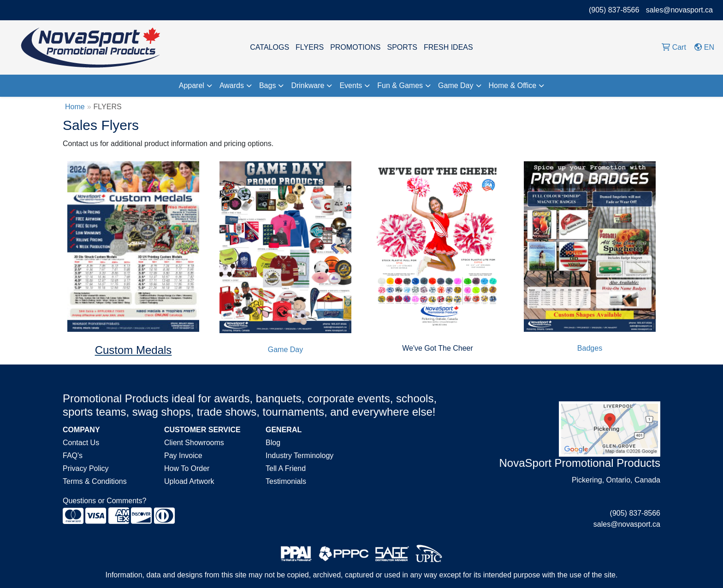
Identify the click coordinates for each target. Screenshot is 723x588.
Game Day (285, 350)
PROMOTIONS (355, 47)
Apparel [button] (192, 85)
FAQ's (73, 456)
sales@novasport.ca (679, 10)
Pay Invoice (183, 456)
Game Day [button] (456, 85)
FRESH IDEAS (448, 47)
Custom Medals (133, 350)
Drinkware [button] (308, 85)
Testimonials (286, 481)
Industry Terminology (299, 456)
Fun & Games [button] (400, 85)
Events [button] (351, 85)
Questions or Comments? (104, 501)
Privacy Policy (86, 468)
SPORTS (402, 47)
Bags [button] (267, 85)
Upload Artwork (189, 481)
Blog (273, 443)
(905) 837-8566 (614, 10)
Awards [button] (232, 85)
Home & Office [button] (513, 85)
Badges (590, 348)
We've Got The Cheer (438, 348)
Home (75, 107)
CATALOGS (270, 47)
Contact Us (81, 443)
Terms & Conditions (95, 481)
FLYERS (310, 47)
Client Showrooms (194, 443)
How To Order (187, 468)
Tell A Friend (286, 468)
